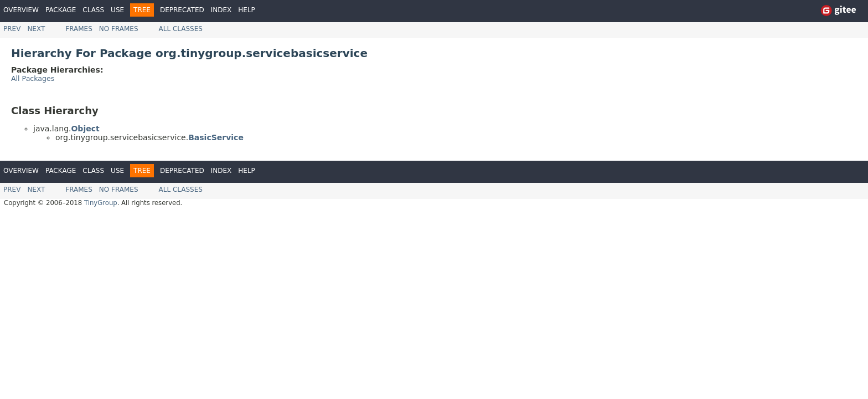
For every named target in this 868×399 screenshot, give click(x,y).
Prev (12, 29)
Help (247, 10)
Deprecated (182, 10)
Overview (21, 10)
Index (221, 10)
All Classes (181, 29)
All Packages (33, 78)
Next (36, 29)
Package (61, 10)
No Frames (119, 29)
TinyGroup (101, 203)
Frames (79, 29)
